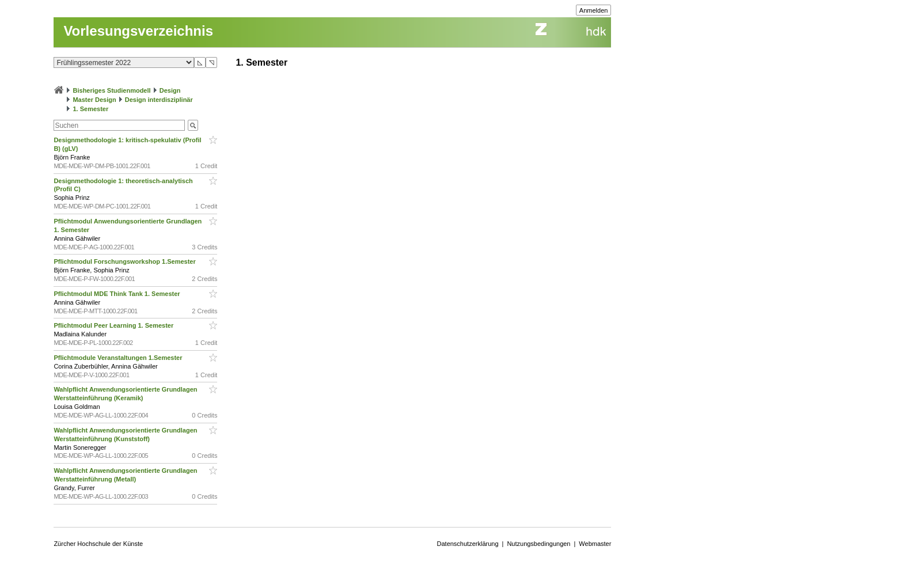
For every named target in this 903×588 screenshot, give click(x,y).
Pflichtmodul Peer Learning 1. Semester (114, 325)
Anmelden (594, 10)
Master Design (94, 100)
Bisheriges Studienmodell (112, 90)
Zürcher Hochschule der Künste (98, 544)
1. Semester (90, 109)
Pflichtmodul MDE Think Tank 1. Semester (117, 294)
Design (170, 90)
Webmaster (595, 544)
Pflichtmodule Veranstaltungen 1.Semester (119, 358)
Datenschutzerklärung (468, 544)
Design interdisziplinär (159, 100)
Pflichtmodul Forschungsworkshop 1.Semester (125, 261)
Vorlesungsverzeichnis (138, 31)
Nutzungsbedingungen (538, 544)
